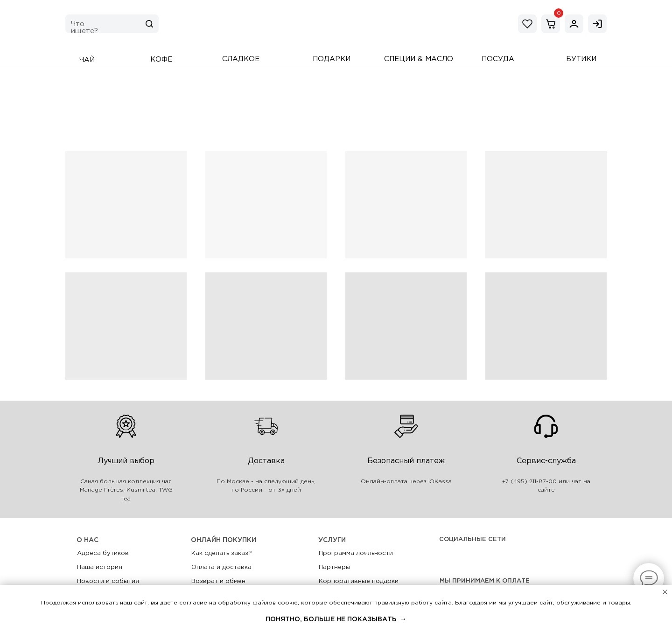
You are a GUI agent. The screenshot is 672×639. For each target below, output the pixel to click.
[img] (574, 24)
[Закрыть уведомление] (665, 592)
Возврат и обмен (218, 581)
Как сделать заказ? (222, 553)
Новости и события (108, 581)
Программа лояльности (356, 553)
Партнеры (335, 567)
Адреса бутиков (103, 553)
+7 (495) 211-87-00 (529, 482)
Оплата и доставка (221, 567)
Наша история (100, 567)
